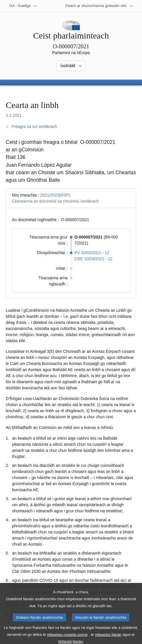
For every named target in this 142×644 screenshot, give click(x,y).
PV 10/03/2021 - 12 (92, 253)
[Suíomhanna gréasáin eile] (99, 6)
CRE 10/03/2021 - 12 (94, 259)
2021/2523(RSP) (55, 195)
